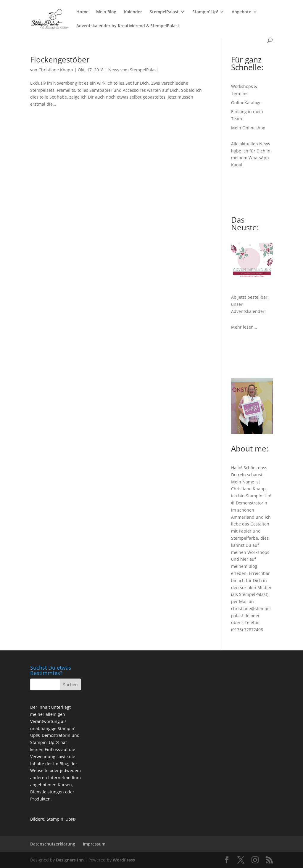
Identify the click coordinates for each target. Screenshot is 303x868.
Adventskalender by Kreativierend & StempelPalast (128, 26)
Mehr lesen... (244, 327)
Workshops (258, 552)
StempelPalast (164, 12)
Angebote (241, 12)
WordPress (124, 860)
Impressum (94, 844)
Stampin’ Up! (205, 12)
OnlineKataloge (246, 103)
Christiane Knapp (56, 70)
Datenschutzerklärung (53, 844)
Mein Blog (106, 12)
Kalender (133, 12)
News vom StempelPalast (133, 70)
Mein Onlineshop (248, 128)
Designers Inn (70, 860)
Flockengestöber (60, 60)
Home (82, 12)
